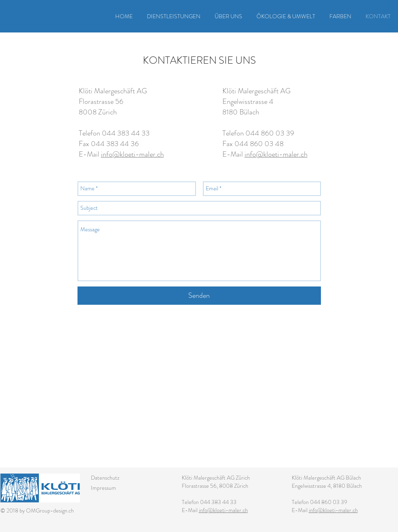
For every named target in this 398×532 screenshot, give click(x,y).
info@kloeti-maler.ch (132, 154)
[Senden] (199, 296)
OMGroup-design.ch (50, 510)
